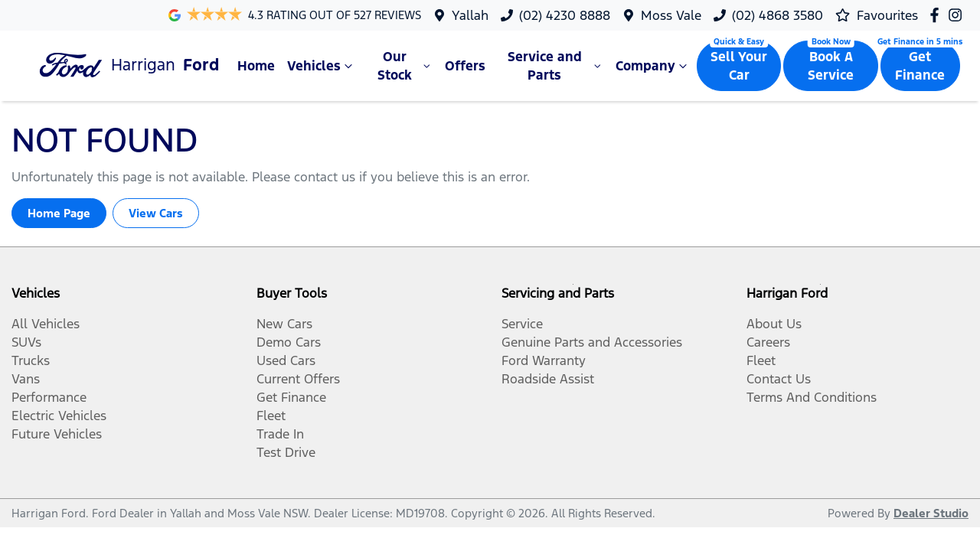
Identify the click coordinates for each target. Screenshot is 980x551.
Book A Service (831, 66)
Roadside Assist (548, 379)
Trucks (31, 360)
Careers (768, 342)
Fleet (271, 416)
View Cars (156, 213)
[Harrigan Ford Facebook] (938, 15)
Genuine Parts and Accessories (592, 342)
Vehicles (322, 66)
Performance (49, 397)
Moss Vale (671, 15)
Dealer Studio (931, 513)
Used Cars (286, 360)
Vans (26, 379)
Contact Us (779, 379)
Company (653, 66)
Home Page (59, 213)
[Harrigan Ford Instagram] (958, 15)
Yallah (470, 15)
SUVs (26, 342)
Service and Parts (556, 66)
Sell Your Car (739, 66)
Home (256, 66)
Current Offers (298, 379)
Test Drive (286, 452)
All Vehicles (46, 324)
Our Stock (405, 66)
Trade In (280, 434)
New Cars (284, 324)
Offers (465, 66)
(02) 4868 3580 (777, 15)
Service (522, 324)
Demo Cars (289, 342)
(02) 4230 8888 (565, 15)
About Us (774, 324)
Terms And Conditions (812, 397)
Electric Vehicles (59, 416)
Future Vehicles (57, 434)
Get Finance (920, 66)
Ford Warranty (544, 360)
